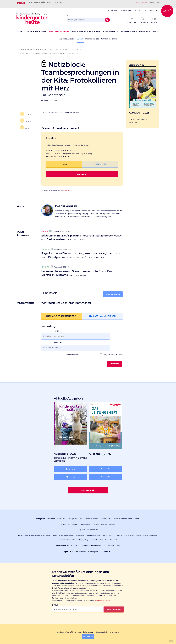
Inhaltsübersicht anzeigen (138, 119)
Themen (137, 9)
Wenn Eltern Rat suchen (86, 30)
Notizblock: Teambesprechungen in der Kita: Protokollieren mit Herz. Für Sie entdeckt (48, 52)
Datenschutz (88, 621)
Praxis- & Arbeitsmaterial (135, 30)
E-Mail (59, 329)
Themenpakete (92, 37)
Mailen (27, 125)
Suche (69, 14)
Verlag (150, 3)
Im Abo (64, 162)
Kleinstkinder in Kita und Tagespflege (74, 529)
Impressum (114, 621)
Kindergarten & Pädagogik (40, 3)
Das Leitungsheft (59, 30)
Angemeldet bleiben (113, 346)
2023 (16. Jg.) (68, 48)
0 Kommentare (72, 110)
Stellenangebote (93, 525)
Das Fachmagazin (36, 30)
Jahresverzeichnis (109, 37)
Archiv (80, 37)
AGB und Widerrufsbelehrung (69, 621)
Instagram (94, 541)
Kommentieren (113, 292)
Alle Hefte (71, 467)
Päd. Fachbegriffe (150, 9)
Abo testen (82, 172)
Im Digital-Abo (100, 162)
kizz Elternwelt (111, 529)
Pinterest (106, 541)
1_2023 (77, 48)
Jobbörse (167, 9)
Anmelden (66, 188)
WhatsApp (80, 525)
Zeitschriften (137, 3)
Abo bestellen (88, 480)
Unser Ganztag (97, 529)
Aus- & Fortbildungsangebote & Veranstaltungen (122, 525)
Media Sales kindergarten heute (38, 525)
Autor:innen (126, 9)
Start (21, 30)
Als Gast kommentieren (102, 314)
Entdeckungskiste (150, 525)
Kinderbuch (61, 3)
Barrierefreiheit (101, 621)
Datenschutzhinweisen (104, 590)
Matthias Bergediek (54, 99)
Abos (156, 30)
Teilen (27, 112)
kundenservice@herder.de (91, 534)
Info (158, 3)
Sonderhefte (110, 30)
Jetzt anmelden (114, 598)
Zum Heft (71, 459)
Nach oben (88, 625)
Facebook (82, 541)
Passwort (57, 338)
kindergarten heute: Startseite (28, 48)
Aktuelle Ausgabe (67, 37)
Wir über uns (113, 9)
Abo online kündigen (112, 534)
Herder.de (20, 3)
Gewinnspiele (92, 519)
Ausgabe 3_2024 (59, 247)
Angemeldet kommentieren (62, 314)
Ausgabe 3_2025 (57, 229)
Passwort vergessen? (73, 345)
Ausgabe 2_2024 (59, 265)
